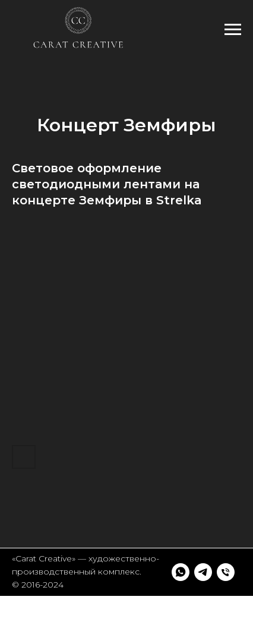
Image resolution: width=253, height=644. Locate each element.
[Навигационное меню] (233, 30)
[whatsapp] (21, 618)
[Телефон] (66, 618)
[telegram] (43, 618)
